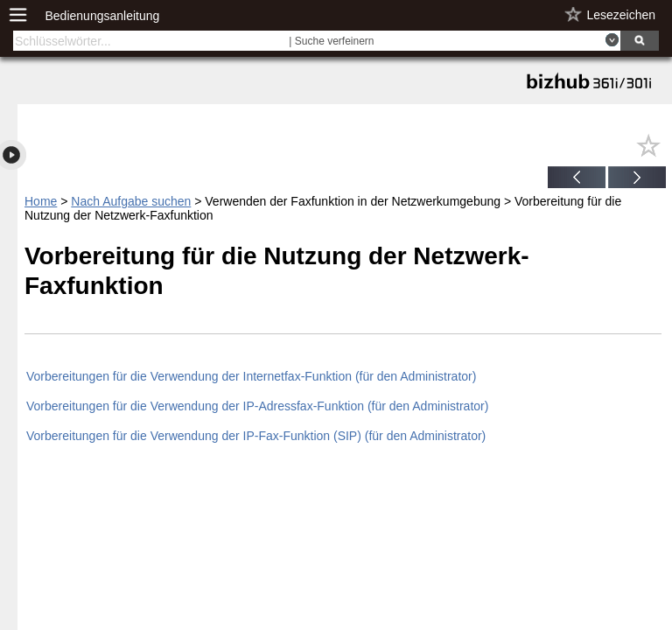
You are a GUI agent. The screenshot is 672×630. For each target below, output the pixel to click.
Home (41, 201)
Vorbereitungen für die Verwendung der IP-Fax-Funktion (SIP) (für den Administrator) (256, 436)
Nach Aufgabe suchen (131, 201)
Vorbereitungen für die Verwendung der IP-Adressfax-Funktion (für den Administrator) (257, 406)
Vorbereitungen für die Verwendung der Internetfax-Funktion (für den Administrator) (251, 376)
